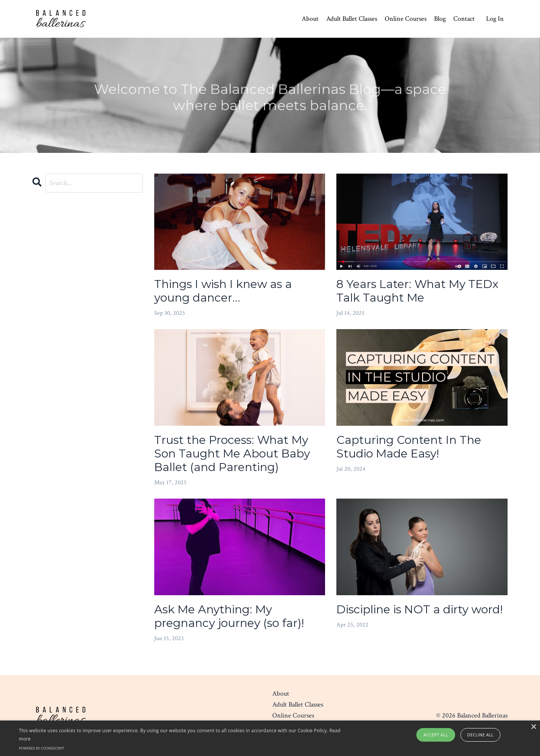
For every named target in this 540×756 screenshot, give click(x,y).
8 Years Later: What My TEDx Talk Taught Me (417, 291)
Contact (464, 19)
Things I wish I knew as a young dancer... (223, 291)
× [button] (533, 727)
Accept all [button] (436, 735)
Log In (495, 19)
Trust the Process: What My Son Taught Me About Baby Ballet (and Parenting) (232, 454)
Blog (440, 19)
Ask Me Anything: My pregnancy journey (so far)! (229, 616)
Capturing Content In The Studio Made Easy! (409, 447)
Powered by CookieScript (41, 748)
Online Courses (406, 19)
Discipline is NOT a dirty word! (420, 610)
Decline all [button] (480, 735)
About (310, 19)
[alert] (270, 738)
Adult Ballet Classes (352, 19)
